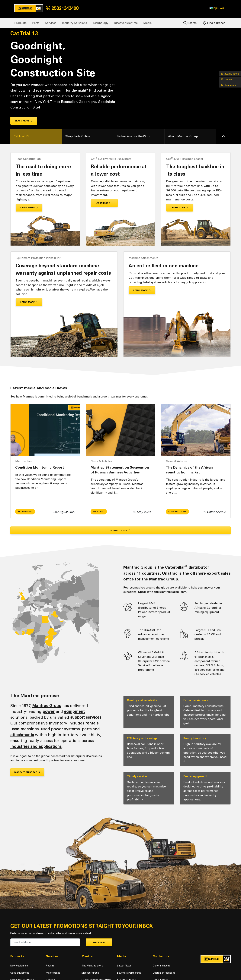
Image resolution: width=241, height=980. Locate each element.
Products (20, 23)
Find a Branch (214, 23)
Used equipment (20, 973)
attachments (22, 735)
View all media (120, 531)
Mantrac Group (47, 706)
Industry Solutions (74, 23)
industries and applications (36, 746)
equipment (74, 711)
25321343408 (62, 8)
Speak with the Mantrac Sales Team (162, 592)
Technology (100, 23)
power (49, 711)
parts (87, 729)
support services (86, 717)
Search (190, 23)
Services (51, 23)
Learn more (24, 121)
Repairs (50, 966)
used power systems (60, 729)
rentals (92, 723)
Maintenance (53, 973)
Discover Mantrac (126, 23)
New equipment (19, 966)
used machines (24, 729)
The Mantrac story (92, 966)
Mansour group (90, 973)
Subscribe (99, 942)
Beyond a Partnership (129, 973)
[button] (217, 8)
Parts (36, 23)
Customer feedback (164, 973)
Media (147, 23)
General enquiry (162, 966)
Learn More (29, 208)
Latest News (124, 966)
